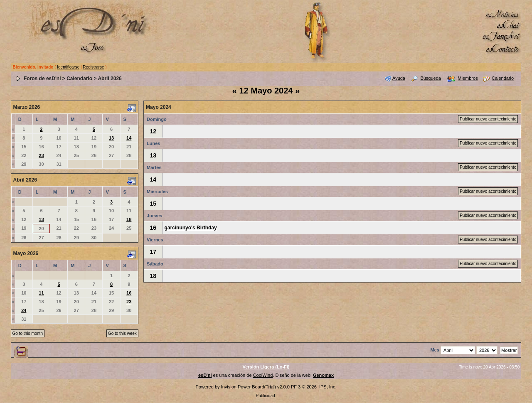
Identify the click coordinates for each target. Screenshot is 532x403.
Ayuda (399, 79)
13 (111, 138)
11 (41, 293)
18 (129, 219)
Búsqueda (431, 79)
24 (24, 310)
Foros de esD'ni (42, 79)
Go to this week (122, 333)
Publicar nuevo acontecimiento (488, 119)
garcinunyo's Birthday (190, 228)
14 (129, 138)
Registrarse (93, 67)
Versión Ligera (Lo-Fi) (266, 367)
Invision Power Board (243, 387)
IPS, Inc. (328, 387)
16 (129, 293)
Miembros (468, 79)
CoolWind (263, 375)
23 (41, 155)
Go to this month (28, 333)
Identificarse (68, 67)
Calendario (79, 79)
